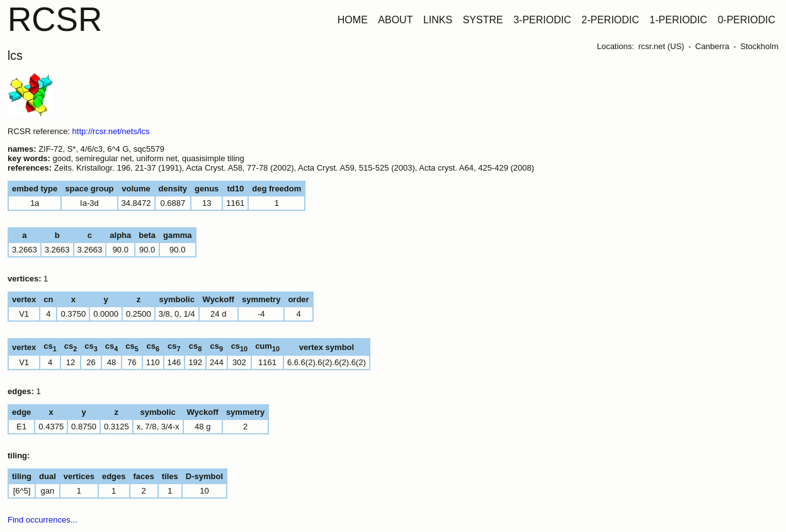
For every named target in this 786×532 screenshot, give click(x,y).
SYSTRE (483, 20)
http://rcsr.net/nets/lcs (111, 131)
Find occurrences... (43, 520)
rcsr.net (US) (661, 46)
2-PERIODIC (610, 20)
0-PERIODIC (746, 20)
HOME (353, 20)
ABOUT (395, 20)
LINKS (438, 20)
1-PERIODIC (678, 20)
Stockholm (759, 46)
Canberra (712, 46)
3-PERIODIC (542, 20)
